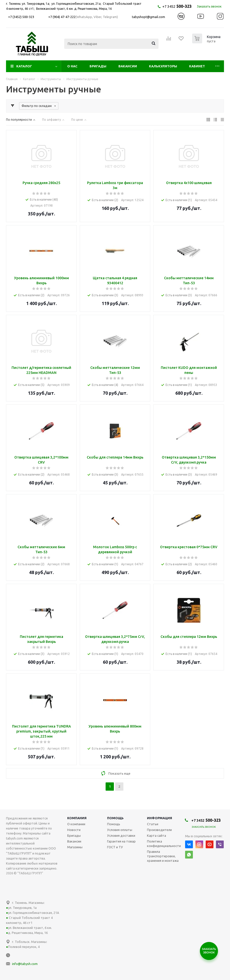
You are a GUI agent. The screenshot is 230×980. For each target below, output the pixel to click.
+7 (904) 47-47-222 (62, 17)
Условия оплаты (120, 830)
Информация (160, 818)
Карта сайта (157, 835)
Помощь (115, 818)
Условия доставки (121, 835)
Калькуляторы (163, 66)
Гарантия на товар (121, 841)
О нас (72, 66)
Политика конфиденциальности (164, 844)
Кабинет (197, 66)
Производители (159, 830)
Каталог (24, 66)
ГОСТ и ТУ (115, 847)
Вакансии (128, 66)
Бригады (98, 66)
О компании (76, 824)
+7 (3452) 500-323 (21, 17)
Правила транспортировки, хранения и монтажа (163, 856)
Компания (77, 818)
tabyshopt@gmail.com (148, 17)
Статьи (153, 824)
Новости (74, 830)
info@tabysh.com (25, 964)
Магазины (75, 847)
